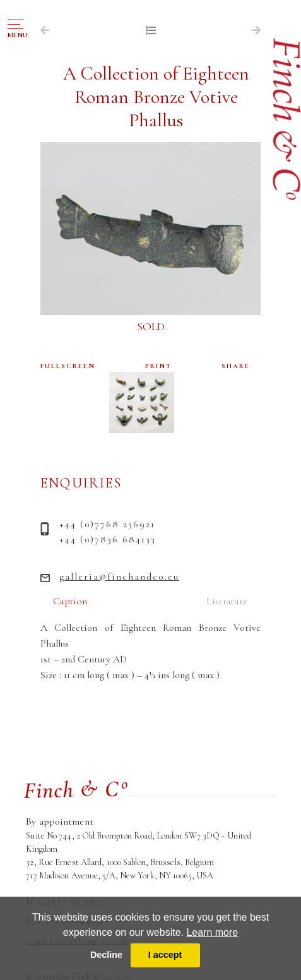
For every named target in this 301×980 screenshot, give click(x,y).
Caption (70, 601)
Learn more (212, 932)
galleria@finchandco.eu (119, 577)
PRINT (158, 366)
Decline (106, 955)
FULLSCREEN (68, 366)
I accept (165, 955)
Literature (227, 601)
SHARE (236, 366)
